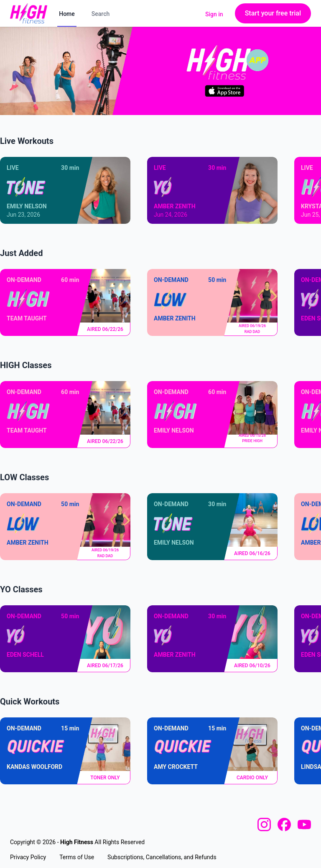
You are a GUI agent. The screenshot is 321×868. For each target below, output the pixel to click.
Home (67, 14)
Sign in (214, 14)
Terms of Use (77, 857)
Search (101, 14)
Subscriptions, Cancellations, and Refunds (162, 857)
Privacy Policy (28, 857)
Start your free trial (273, 13)
